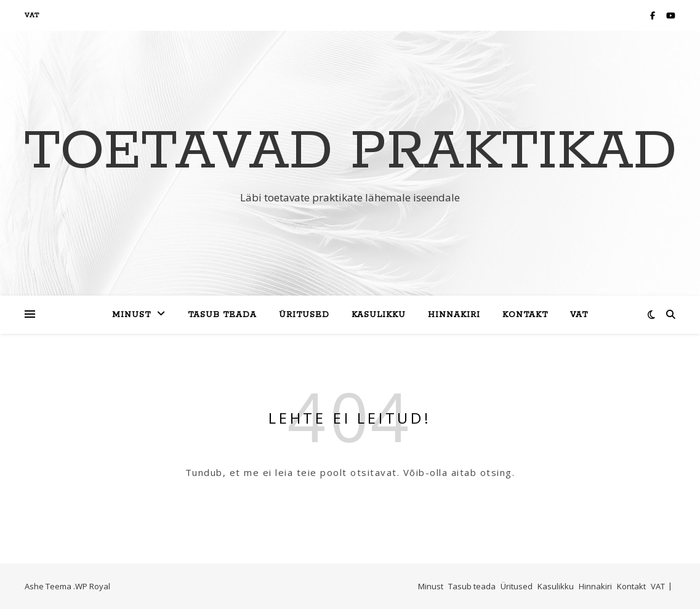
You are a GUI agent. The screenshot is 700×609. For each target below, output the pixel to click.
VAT (32, 15)
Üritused (304, 315)
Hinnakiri (454, 315)
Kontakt (525, 315)
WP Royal (93, 586)
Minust (131, 315)
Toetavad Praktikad (350, 152)
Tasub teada (222, 315)
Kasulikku (379, 315)
